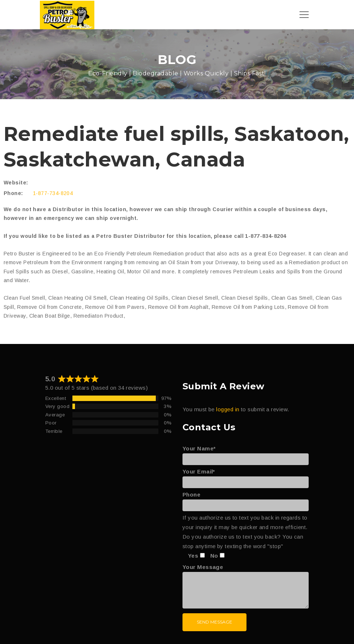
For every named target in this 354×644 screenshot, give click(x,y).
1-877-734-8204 (53, 193)
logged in (228, 409)
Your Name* (246, 454)
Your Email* (246, 477)
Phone (246, 500)
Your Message (246, 587)
